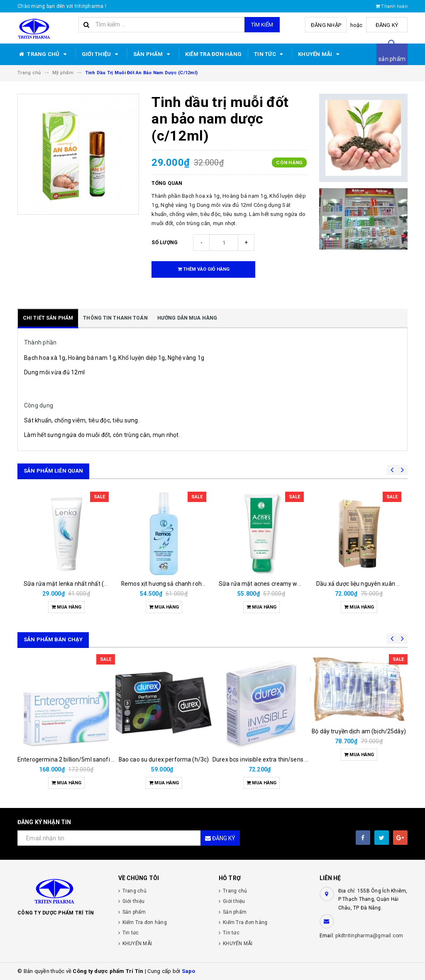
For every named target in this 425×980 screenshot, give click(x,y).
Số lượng (165, 243)
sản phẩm (392, 59)
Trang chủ (43, 54)
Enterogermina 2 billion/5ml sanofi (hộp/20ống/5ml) (88, 759)
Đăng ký (387, 25)
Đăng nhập (326, 25)
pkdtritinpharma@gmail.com (369, 936)
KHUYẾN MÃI (320, 54)
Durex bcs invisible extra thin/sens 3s (262, 759)
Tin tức (270, 54)
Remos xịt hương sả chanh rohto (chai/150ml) (182, 584)
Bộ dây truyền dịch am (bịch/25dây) (359, 731)
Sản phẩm (153, 54)
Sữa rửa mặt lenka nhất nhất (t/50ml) (74, 584)
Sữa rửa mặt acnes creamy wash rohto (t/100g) (283, 584)
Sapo (189, 971)
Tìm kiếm (262, 25)
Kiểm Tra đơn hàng (213, 54)
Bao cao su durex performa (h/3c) (164, 759)
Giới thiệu (101, 54)
